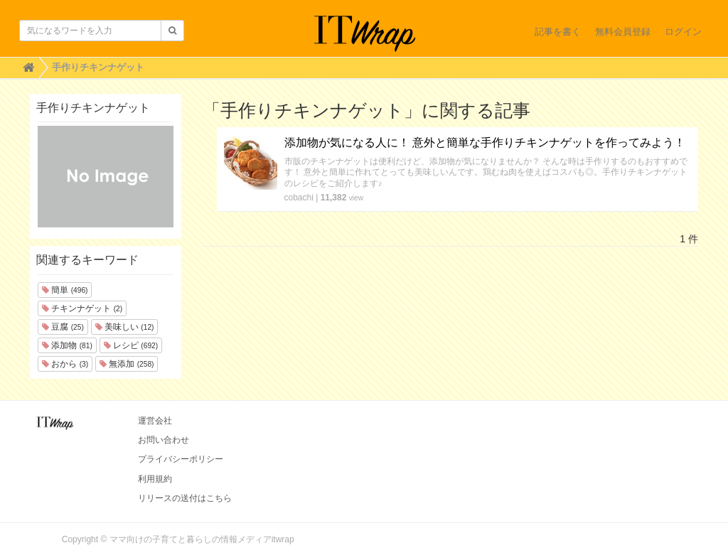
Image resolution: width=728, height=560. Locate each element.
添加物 (67, 345)
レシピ (131, 345)
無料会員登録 (623, 32)
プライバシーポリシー (181, 459)
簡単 (65, 290)
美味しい (125, 327)
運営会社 (155, 421)
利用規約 (155, 479)
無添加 (127, 364)
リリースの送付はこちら (185, 498)
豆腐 (63, 327)
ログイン (683, 32)
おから (65, 364)
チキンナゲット (82, 308)
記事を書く (558, 32)
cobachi (299, 198)
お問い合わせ (164, 440)
